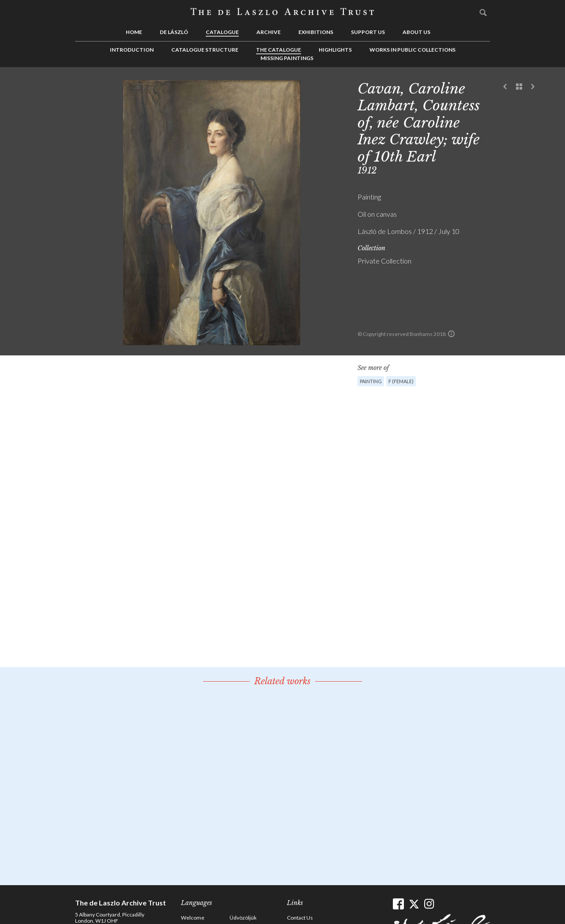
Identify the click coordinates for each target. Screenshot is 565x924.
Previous (505, 87)
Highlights (335, 50)
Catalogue (222, 32)
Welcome (193, 918)
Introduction (132, 50)
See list (519, 87)
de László (174, 32)
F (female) (401, 381)
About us (416, 32)
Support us (368, 32)
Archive (269, 32)
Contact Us (300, 918)
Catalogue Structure (205, 50)
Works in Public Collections (412, 50)
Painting (371, 381)
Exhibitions (316, 32)
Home (134, 32)
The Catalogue (279, 50)
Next (533, 87)
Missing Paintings (287, 58)
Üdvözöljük (243, 918)
